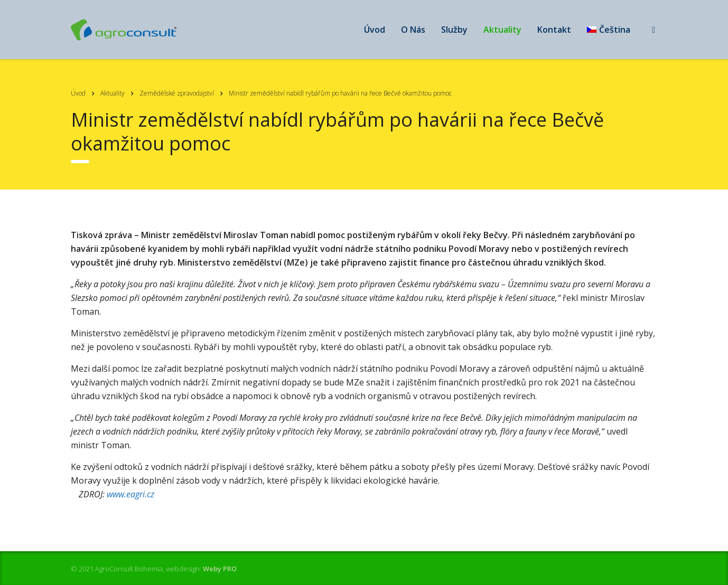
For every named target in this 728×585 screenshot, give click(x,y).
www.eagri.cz (130, 494)
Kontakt (554, 30)
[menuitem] (609, 30)
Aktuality (502, 30)
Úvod (375, 30)
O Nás (413, 30)
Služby (454, 30)
